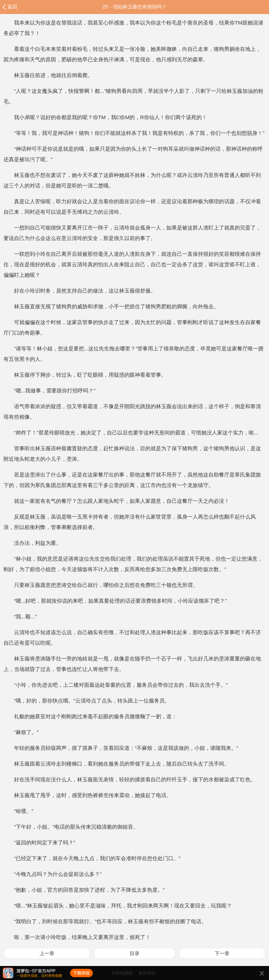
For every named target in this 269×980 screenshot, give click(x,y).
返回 (12, 7)
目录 (134, 953)
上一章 (47, 953)
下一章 (222, 953)
